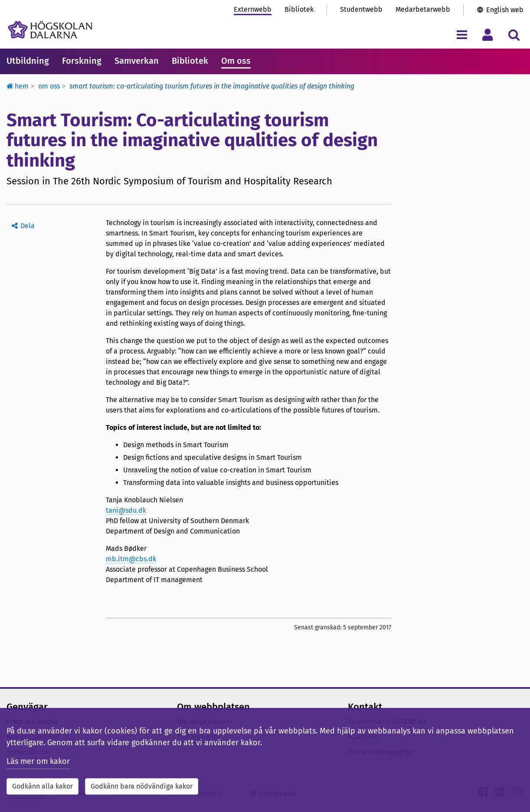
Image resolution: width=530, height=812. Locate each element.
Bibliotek (299, 9)
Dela (28, 226)
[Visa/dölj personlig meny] (488, 34)
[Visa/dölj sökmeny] (514, 34)
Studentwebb (361, 9)
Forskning (82, 61)
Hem (18, 86)
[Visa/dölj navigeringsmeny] (462, 34)
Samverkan (137, 61)
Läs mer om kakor (38, 761)
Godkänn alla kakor (43, 786)
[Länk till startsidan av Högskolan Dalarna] (50, 30)
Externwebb (253, 9)
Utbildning (28, 61)
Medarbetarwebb (423, 9)
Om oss (236, 61)
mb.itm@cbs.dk (131, 559)
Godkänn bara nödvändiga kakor (142, 786)
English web (505, 10)
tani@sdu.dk (126, 510)
